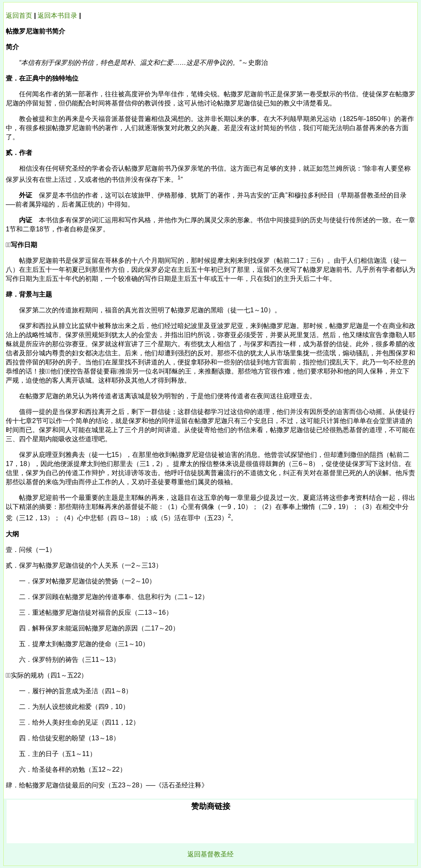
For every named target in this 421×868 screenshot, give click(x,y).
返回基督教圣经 (210, 854)
